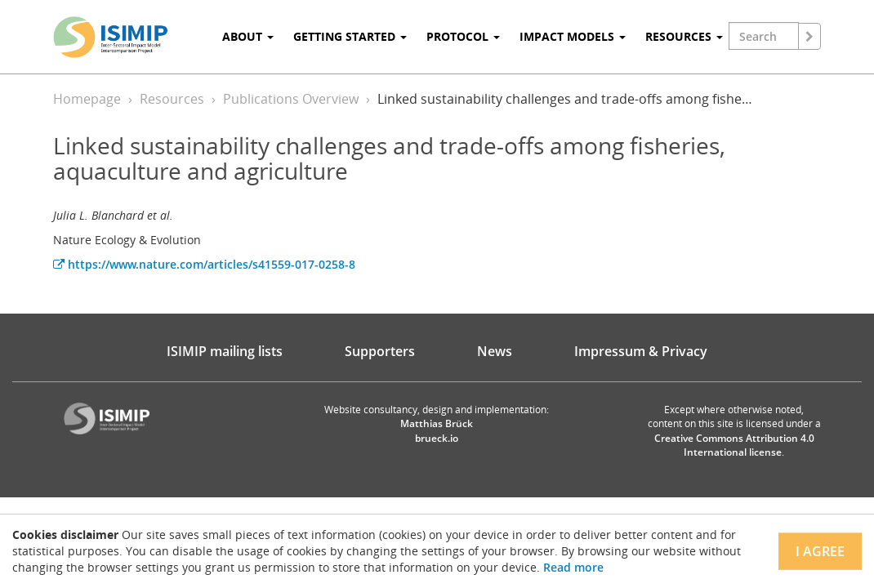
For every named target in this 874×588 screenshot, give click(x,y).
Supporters (380, 351)
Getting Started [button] (350, 36)
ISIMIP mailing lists (225, 351)
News (495, 351)
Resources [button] (684, 36)
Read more (573, 567)
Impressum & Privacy (641, 351)
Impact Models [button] (573, 36)
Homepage (87, 99)
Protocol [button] (463, 36)
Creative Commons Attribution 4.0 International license (734, 445)
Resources (172, 99)
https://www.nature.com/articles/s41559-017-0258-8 (204, 264)
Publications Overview (291, 99)
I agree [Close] (820, 551)
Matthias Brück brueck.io (437, 430)
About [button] (248, 36)
